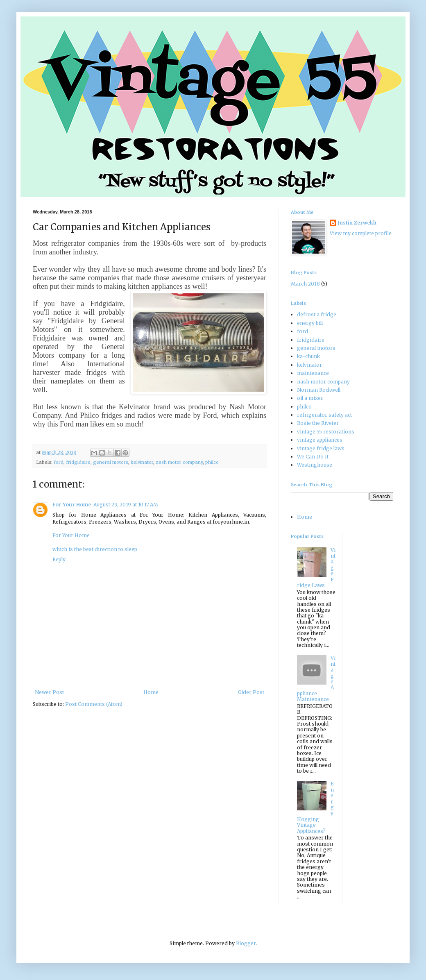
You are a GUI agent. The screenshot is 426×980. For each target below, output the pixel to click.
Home (151, 692)
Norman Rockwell (319, 390)
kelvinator (142, 462)
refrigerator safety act (324, 415)
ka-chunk (308, 356)
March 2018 (305, 284)
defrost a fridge (317, 314)
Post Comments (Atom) (94, 704)
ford (59, 462)
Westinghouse (315, 465)
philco (212, 462)
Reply (59, 559)
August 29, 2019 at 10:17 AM (126, 505)
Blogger (246, 943)
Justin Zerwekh (357, 223)
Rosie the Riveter (318, 423)
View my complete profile (361, 233)
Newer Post (49, 692)
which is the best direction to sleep (95, 549)
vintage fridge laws (321, 448)
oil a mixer (310, 398)
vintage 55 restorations (326, 432)
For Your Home (72, 505)
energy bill (310, 323)
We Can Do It (313, 457)
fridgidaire (78, 462)
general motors (111, 462)
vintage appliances (320, 440)
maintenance (313, 373)
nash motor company (179, 462)
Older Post (251, 692)
